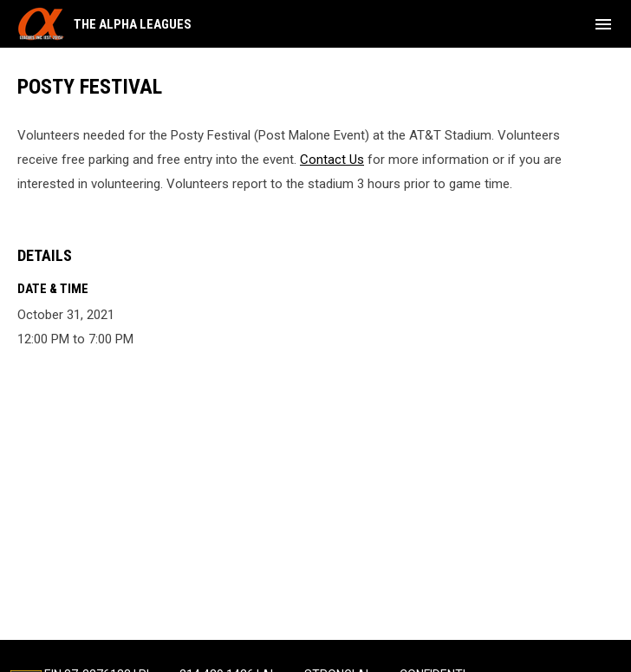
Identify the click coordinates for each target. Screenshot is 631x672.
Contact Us (332, 160)
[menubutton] (603, 24)
